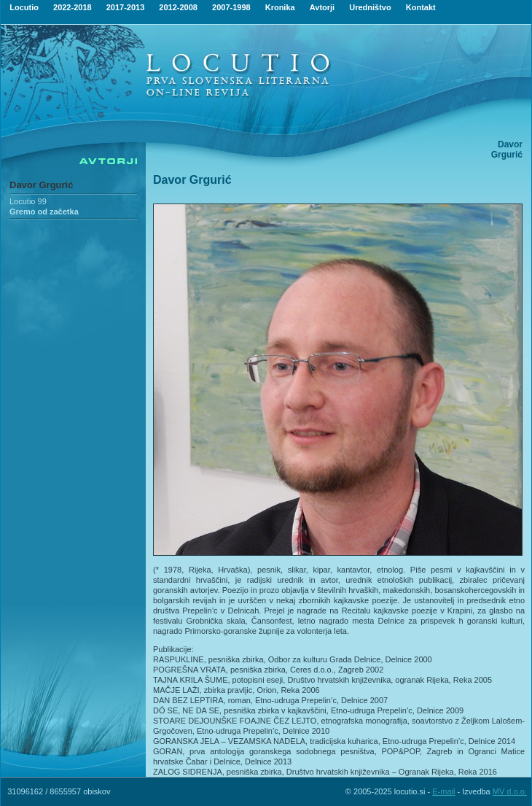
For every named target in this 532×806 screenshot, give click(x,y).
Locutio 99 (28, 201)
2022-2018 (73, 7)
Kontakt (421, 7)
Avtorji (322, 7)
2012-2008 (178, 7)
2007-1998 (231, 7)
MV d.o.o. (510, 791)
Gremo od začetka (44, 212)
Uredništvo (370, 7)
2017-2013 (126, 7)
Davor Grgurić (41, 185)
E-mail (443, 791)
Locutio (24, 7)
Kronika (280, 7)
